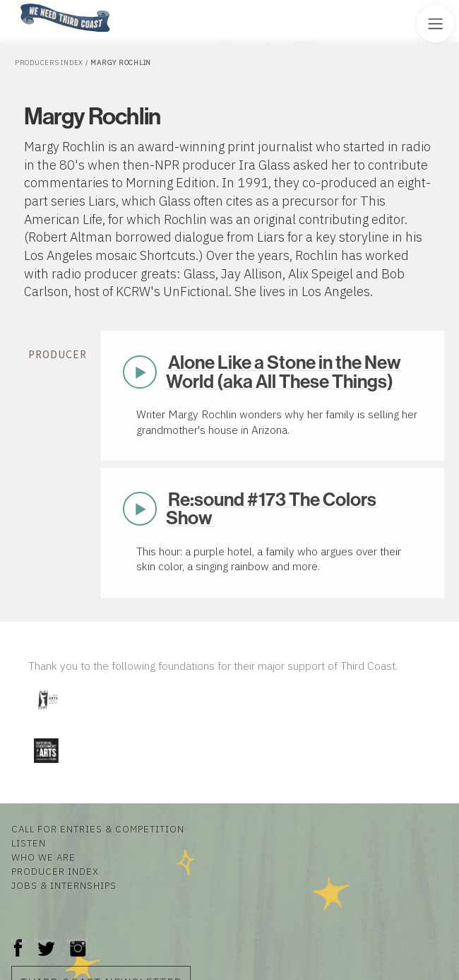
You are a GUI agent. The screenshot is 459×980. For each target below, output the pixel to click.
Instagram (78, 941)
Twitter (45, 941)
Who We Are (43, 857)
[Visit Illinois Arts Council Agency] (47, 715)
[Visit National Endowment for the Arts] (46, 766)
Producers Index (49, 63)
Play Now (140, 372)
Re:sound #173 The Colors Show (271, 509)
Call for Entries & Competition (98, 829)
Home (16, 5)
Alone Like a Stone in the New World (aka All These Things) (284, 372)
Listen (29, 843)
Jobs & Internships (64, 885)
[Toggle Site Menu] (435, 24)
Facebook (18, 941)
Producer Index (55, 871)
